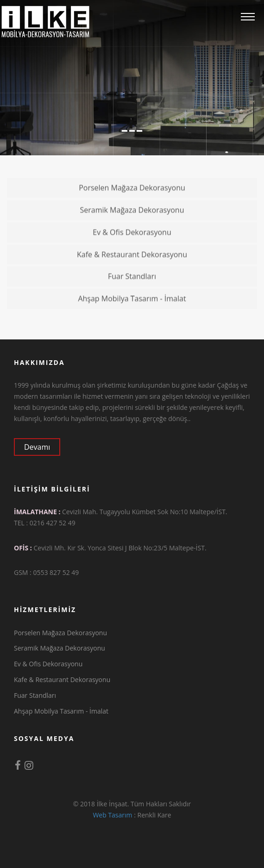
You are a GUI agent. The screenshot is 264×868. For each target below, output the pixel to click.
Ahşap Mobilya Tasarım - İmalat (167, 300)
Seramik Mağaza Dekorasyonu (169, 212)
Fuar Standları (182, 278)
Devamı (42, 447)
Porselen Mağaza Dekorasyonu (168, 190)
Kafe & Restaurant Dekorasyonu (167, 256)
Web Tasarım (112, 815)
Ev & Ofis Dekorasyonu (175, 234)
